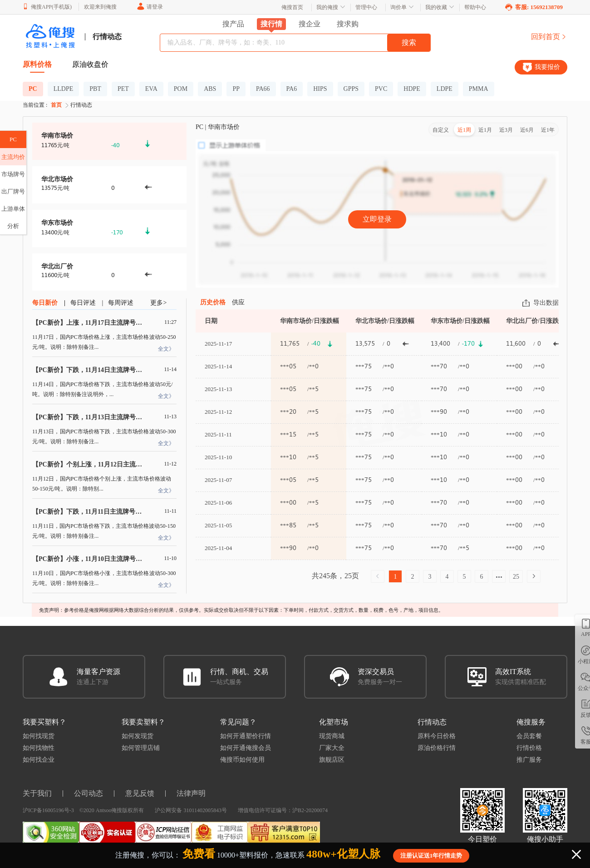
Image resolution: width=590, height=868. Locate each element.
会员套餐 (529, 736)
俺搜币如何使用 (242, 760)
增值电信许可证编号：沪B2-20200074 (283, 810)
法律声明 (191, 793)
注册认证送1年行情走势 (431, 856)
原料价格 (37, 64)
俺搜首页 (292, 7)
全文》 (166, 349)
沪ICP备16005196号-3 (48, 810)
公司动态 (88, 793)
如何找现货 (39, 736)
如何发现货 (138, 736)
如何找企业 (39, 760)
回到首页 (549, 37)
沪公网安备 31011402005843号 (191, 810)
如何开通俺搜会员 (246, 748)
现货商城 (332, 736)
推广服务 (529, 760)
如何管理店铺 (141, 748)
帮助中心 (475, 7)
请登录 (150, 7)
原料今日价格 (437, 736)
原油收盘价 (90, 64)
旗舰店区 (332, 760)
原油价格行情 (437, 748)
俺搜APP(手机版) (47, 6)
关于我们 (37, 793)
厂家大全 (332, 748)
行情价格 (529, 748)
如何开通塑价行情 (246, 736)
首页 (61, 105)
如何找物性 (39, 748)
